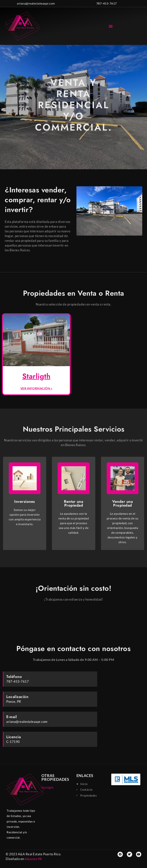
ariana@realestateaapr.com (36, 3)
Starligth (36, 376)
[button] (111, 26)
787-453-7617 (106, 3)
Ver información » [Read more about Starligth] (36, 388)
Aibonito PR (33, 859)
